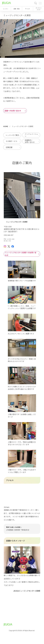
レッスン (6, 9)
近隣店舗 (9, 147)
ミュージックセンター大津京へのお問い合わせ (22, 254)
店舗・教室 (17, 9)
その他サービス (11, 141)
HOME (6, 126)
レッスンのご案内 (12, 135)
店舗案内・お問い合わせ (30, 141)
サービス (28, 9)
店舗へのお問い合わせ (15, 111)
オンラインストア (39, 9)
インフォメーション (31, 135)
